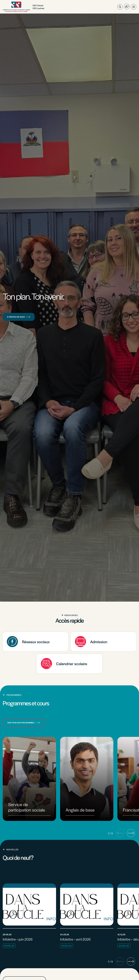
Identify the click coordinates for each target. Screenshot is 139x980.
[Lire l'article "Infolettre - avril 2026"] (87, 916)
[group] (29, 779)
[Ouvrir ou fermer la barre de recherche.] (120, 7)
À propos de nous (19, 317)
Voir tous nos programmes (24, 723)
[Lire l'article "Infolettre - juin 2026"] (29, 916)
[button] (134, 7)
